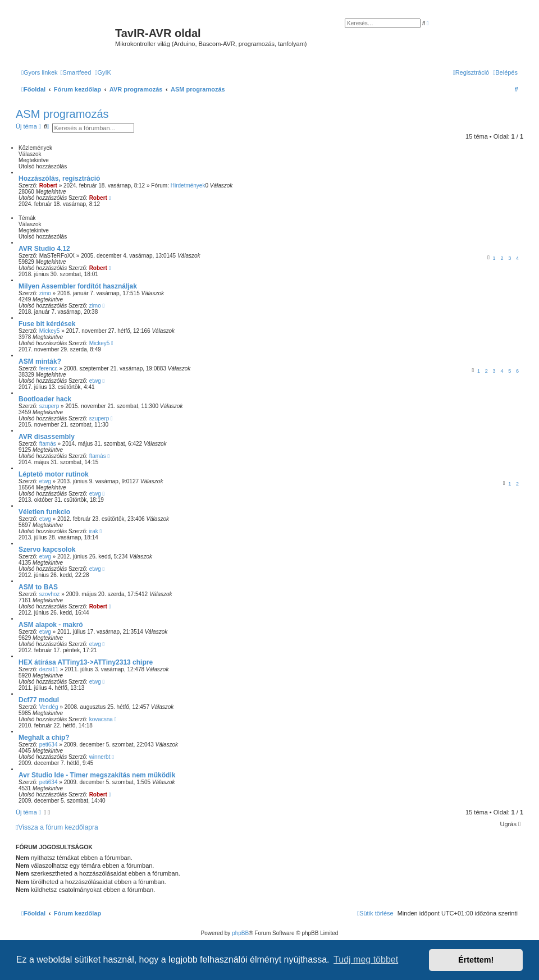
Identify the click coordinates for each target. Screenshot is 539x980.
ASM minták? (40, 361)
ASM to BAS (38, 587)
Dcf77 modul (39, 700)
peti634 (49, 745)
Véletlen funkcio (44, 512)
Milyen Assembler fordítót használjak (78, 286)
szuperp (49, 406)
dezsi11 (49, 669)
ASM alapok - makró (51, 625)
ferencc (49, 368)
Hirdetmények (188, 186)
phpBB (240, 933)
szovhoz (50, 594)
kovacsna (101, 719)
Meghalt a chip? (44, 738)
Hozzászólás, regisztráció (59, 178)
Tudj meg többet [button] (366, 960)
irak (94, 531)
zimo (45, 293)
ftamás (48, 444)
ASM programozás (62, 114)
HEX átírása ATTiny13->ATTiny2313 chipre (86, 662)
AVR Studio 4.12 (44, 249)
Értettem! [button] (476, 960)
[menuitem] (76, 72)
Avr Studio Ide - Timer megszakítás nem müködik (97, 775)
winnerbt (100, 757)
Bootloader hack (45, 399)
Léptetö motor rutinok (54, 474)
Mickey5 (50, 331)
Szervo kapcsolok (47, 549)
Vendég (49, 707)
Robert (48, 186)
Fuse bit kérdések (47, 324)
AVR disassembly (47, 437)
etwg (95, 381)
